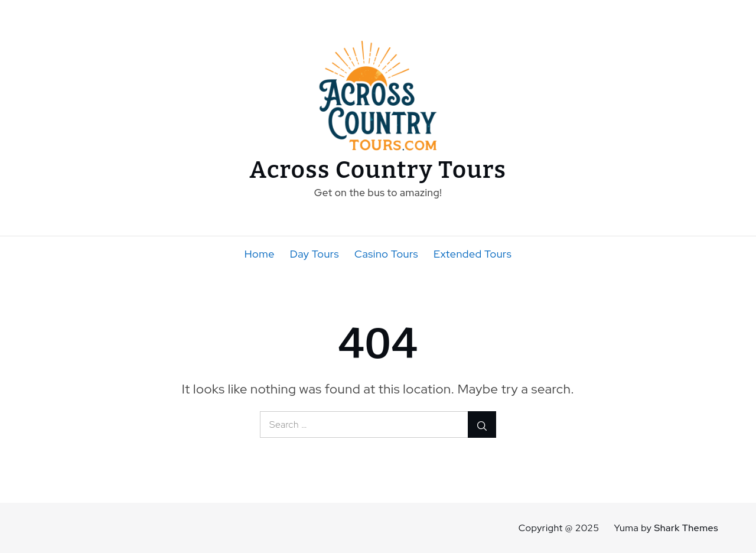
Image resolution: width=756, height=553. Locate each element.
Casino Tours (386, 254)
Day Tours (315, 254)
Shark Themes (686, 528)
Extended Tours (472, 254)
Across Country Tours (378, 170)
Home (260, 254)
